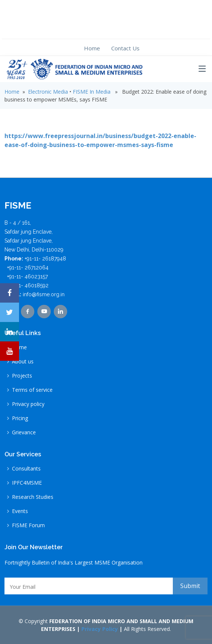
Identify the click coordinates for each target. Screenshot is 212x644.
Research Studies (33, 497)
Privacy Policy (100, 629)
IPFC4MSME (27, 483)
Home (92, 48)
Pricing (20, 418)
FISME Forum (28, 525)
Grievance (24, 432)
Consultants (26, 469)
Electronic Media (48, 92)
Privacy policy (28, 404)
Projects (22, 376)
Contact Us (125, 48)
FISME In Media (92, 92)
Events (20, 511)
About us (23, 362)
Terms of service (32, 390)
